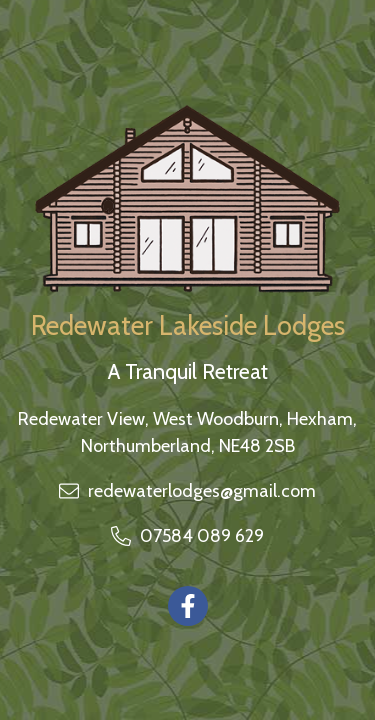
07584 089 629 (202, 536)
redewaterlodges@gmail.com (202, 491)
